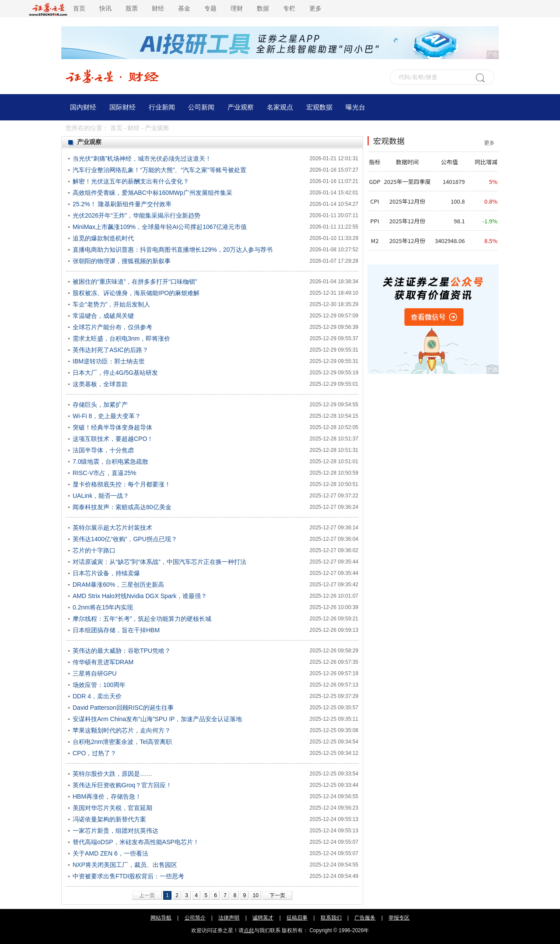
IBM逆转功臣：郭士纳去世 (109, 361)
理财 (237, 9)
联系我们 (331, 918)
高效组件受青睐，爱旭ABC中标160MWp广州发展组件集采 (152, 193)
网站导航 (161, 918)
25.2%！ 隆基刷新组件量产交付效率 (122, 204)
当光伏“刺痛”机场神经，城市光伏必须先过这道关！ (142, 159)
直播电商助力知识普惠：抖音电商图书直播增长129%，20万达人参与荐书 (173, 250)
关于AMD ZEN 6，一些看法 (110, 853)
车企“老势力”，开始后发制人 (111, 304)
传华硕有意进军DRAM (103, 662)
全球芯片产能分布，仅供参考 (112, 327)
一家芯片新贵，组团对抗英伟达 (115, 831)
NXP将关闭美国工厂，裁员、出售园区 (125, 865)
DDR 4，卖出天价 (97, 696)
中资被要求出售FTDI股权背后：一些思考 (128, 876)
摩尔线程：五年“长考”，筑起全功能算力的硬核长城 (142, 619)
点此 (249, 930)
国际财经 (122, 107)
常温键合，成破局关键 (103, 316)
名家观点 (280, 107)
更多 (315, 9)
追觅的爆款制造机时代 (103, 238)
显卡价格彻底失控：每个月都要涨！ (122, 484)
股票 (132, 9)
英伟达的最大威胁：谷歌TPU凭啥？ (122, 651)
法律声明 (229, 918)
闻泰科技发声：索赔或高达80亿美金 (122, 507)
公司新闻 (201, 107)
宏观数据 (319, 107)
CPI (374, 201)
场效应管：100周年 (99, 685)
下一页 (277, 895)
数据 (263, 9)
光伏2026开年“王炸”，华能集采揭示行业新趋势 (136, 215)
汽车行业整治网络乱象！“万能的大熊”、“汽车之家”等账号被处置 (159, 170)
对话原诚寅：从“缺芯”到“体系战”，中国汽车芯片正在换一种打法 (159, 562)
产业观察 (241, 107)
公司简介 (195, 918)
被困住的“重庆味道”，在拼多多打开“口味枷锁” (135, 282)
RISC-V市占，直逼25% (104, 473)
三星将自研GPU (94, 673)
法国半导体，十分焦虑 (103, 450)
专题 (210, 9)
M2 (375, 241)
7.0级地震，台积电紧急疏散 (110, 461)
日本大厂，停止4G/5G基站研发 (115, 373)
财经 (158, 9)
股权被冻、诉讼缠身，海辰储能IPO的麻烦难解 (136, 293)
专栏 (289, 9)
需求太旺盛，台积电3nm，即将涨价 (121, 338)
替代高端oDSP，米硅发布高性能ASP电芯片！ (136, 842)
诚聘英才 (263, 918)
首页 (79, 9)
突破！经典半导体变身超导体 (112, 427)
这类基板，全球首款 (100, 384)
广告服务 (365, 918)
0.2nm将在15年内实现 (103, 607)
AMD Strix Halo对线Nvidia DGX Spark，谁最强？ (140, 596)
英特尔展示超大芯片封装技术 (112, 528)
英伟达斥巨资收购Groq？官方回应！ (122, 785)
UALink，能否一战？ (101, 496)
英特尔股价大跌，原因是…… (112, 774)
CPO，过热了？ (94, 753)
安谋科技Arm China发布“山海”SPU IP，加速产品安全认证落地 (157, 719)
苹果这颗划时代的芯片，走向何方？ (122, 730)
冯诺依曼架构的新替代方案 (109, 819)
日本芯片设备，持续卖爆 (106, 573)
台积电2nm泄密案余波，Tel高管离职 (122, 742)
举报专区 (399, 918)
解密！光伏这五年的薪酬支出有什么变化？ (131, 181)
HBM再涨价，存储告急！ (107, 796)
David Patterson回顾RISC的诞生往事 (123, 708)
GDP (374, 181)
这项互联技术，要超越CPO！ (113, 439)
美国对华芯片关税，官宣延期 (112, 808)
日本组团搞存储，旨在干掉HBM (116, 630)
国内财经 (83, 107)
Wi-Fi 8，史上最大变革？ (107, 416)
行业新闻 (162, 107)
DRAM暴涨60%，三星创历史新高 (118, 585)
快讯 (105, 9)
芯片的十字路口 (94, 550)
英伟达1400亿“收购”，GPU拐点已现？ (125, 539)
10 (255, 895)
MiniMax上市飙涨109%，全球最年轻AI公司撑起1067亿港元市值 (160, 227)
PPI (374, 221)
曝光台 (355, 107)
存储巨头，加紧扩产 (100, 405)
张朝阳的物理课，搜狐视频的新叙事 (122, 261)
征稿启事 (297, 918)
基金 (184, 9)
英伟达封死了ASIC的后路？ (110, 350)
